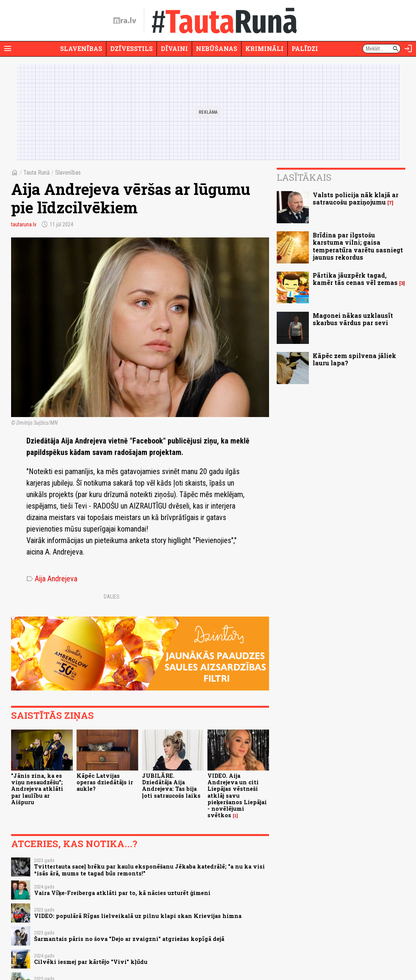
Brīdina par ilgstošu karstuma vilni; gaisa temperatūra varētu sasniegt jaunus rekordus (358, 246)
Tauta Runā (37, 173)
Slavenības (81, 48)
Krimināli (264, 48)
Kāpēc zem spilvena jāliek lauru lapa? (354, 359)
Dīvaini (174, 48)
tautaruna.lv (24, 224)
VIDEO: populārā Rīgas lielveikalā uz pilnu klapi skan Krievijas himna (138, 916)
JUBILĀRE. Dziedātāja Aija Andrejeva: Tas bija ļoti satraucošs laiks (171, 786)
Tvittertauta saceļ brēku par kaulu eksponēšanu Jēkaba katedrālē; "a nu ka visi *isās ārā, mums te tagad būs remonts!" (149, 870)
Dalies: (112, 597)
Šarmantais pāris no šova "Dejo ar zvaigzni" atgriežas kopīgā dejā (129, 939)
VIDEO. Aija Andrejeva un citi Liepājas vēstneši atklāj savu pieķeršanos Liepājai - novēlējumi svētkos (237, 796)
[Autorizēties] (408, 49)
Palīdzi (305, 48)
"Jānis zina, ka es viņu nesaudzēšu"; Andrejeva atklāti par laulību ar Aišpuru (37, 789)
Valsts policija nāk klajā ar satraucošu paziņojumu (356, 198)
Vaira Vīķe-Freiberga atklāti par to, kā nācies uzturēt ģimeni (122, 893)
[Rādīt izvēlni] (8, 49)
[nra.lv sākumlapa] (125, 21)
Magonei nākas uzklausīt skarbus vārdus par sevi (353, 319)
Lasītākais (304, 177)
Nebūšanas (217, 48)
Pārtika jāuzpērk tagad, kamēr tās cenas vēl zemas (355, 279)
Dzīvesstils (131, 48)
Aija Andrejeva (52, 579)
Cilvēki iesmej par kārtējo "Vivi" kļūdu (91, 962)
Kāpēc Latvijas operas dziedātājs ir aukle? (105, 782)
